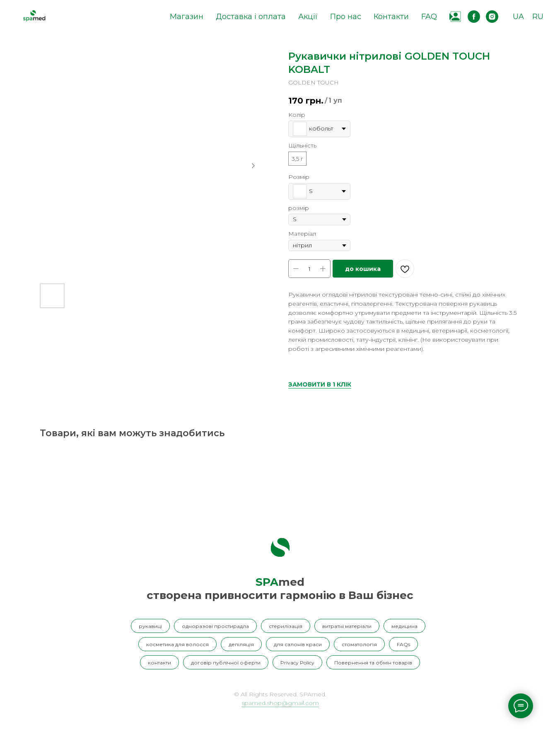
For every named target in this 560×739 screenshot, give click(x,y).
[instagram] (492, 17)
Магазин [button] (187, 17)
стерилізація (286, 626)
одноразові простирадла (215, 626)
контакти (159, 663)
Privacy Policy (297, 663)
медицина (404, 626)
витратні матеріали (347, 626)
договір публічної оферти (226, 663)
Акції (308, 17)
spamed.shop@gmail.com (280, 703)
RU (538, 17)
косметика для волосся (177, 644)
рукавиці (150, 626)
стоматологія (359, 644)
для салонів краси (298, 644)
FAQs (403, 644)
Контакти (391, 17)
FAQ (429, 17)
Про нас (346, 17)
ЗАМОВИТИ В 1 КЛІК (320, 384)
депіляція (241, 644)
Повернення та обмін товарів (373, 663)
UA (518, 17)
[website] (456, 17)
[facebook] (474, 17)
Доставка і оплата (251, 17)
